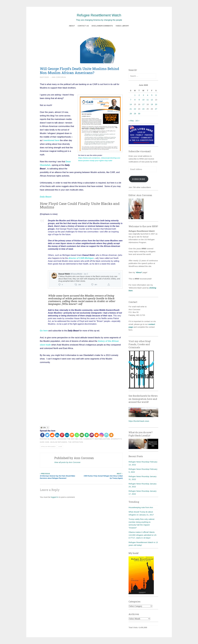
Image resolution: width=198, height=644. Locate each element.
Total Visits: (134, 627)
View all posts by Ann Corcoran (67, 462)
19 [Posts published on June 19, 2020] (152, 104)
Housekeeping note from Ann (141, 507)
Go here (44, 330)
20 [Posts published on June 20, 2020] (156, 104)
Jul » (137, 121)
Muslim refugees (59, 442)
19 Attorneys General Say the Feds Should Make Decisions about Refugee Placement (61, 475)
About (72, 26)
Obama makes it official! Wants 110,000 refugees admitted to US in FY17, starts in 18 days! (142, 535)
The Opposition (76, 442)
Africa (53, 438)
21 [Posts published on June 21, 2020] (131, 109)
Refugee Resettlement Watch (99, 15)
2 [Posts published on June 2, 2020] (139, 95)
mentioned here (52, 140)
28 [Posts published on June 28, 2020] (131, 114)
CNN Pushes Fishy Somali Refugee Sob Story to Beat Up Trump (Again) (102, 475)
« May (131, 121)
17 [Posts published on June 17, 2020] (143, 104)
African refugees (48, 446)
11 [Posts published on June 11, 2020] (148, 100)
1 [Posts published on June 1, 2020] (135, 95)
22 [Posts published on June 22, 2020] (135, 109)
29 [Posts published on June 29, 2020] (135, 114)
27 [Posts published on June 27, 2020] (156, 109)
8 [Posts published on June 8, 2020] (135, 100)
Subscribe (139, 179)
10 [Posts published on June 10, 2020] (143, 100)
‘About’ (139, 272)
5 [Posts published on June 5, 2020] (152, 95)
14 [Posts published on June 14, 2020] (131, 104)
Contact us (83, 26)
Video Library (122, 26)
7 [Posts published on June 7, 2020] (131, 100)
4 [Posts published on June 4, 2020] (148, 95)
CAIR (60, 446)
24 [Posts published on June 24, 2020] (143, 109)
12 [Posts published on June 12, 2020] (152, 100)
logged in (55, 496)
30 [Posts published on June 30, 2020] (139, 114)
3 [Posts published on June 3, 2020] (143, 95)
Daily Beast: (46, 197)
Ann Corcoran (59, 77)
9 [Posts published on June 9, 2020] (139, 100)
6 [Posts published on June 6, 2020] (156, 95)
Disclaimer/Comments (102, 26)
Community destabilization (97, 438)
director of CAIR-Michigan (81, 258)
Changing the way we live (70, 438)
